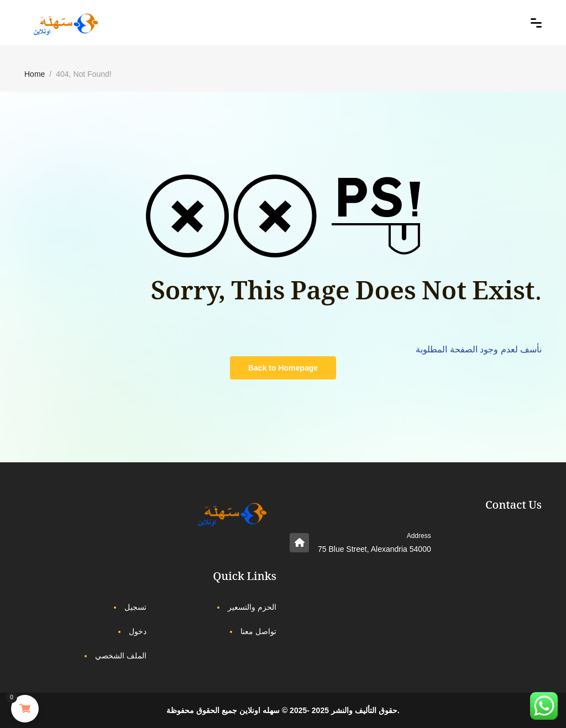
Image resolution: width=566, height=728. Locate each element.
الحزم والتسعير (252, 607)
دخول (138, 631)
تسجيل (135, 607)
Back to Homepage (283, 368)
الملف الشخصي (121, 656)
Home (35, 74)
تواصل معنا (258, 631)
